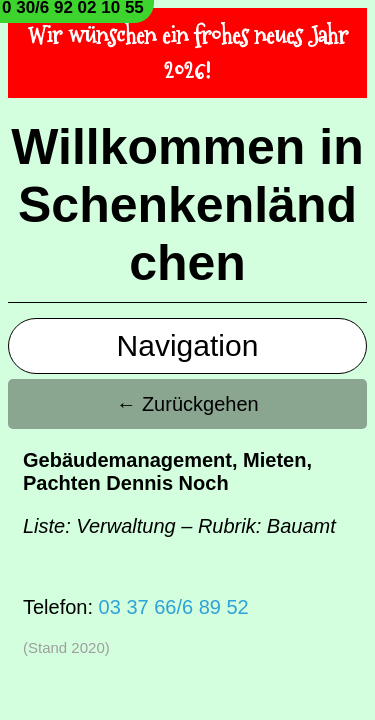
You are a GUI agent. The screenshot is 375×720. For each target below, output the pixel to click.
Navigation (188, 345)
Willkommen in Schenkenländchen (187, 205)
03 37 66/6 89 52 (174, 607)
